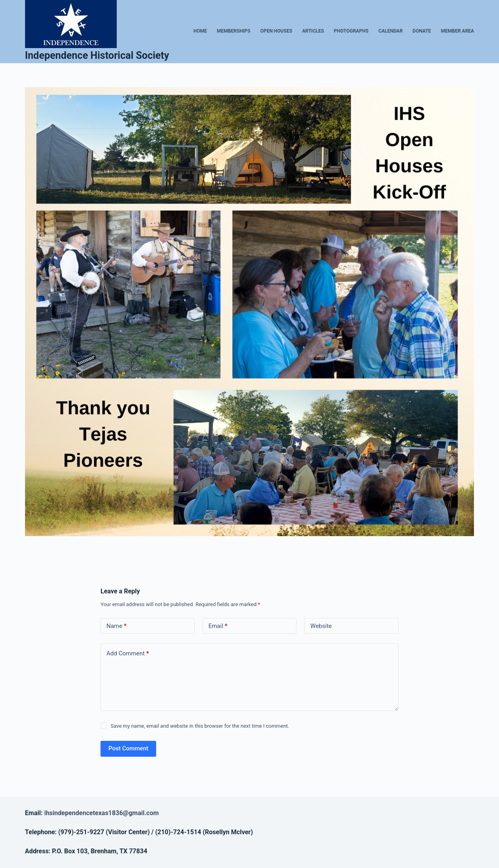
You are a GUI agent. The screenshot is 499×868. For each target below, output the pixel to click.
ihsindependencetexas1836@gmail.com (101, 813)
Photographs (351, 31)
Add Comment (128, 654)
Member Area (457, 31)
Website (321, 626)
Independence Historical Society (97, 55)
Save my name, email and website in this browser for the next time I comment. (200, 726)
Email (218, 626)
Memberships (234, 31)
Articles (313, 31)
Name (117, 626)
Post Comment (128, 748)
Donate (422, 31)
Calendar (391, 31)
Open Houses (276, 31)
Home (200, 31)
